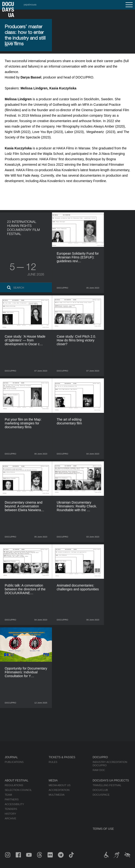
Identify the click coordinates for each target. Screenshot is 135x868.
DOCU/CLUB (100, 790)
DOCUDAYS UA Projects (111, 781)
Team (8, 795)
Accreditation (59, 790)
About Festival (17, 781)
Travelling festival (107, 785)
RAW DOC (99, 770)
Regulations (14, 785)
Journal (11, 757)
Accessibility (14, 804)
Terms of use (103, 829)
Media (53, 781)
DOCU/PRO (100, 757)
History (11, 814)
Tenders (11, 809)
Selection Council (18, 790)
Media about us (60, 785)
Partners (12, 799)
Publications (14, 762)
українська (30, 5)
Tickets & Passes (62, 757)
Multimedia (57, 795)
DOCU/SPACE (101, 795)
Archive (11, 818)
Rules (53, 762)
